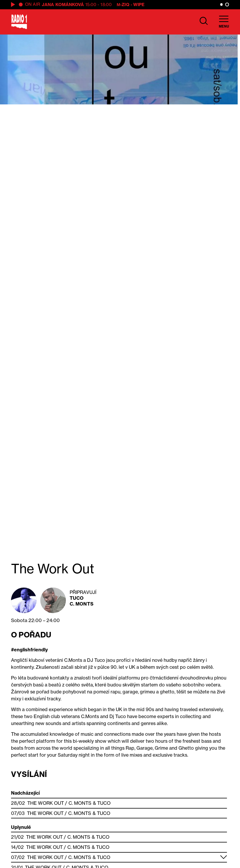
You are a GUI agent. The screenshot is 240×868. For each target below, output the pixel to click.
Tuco (77, 598)
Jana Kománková (63, 4)
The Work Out (46, 803)
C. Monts (82, 604)
